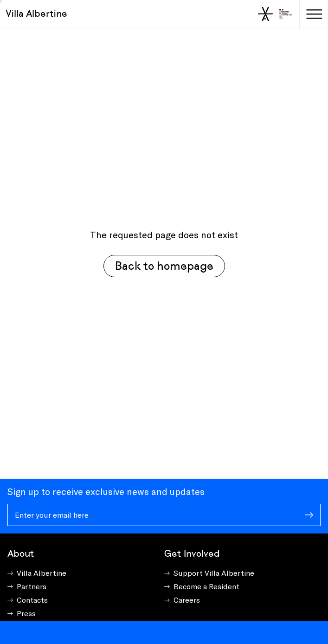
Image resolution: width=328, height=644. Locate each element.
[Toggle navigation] (314, 14)
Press (26, 613)
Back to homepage (164, 266)
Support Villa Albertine (214, 573)
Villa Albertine (36, 13)
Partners (32, 586)
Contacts (32, 600)
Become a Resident (206, 586)
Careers (187, 600)
